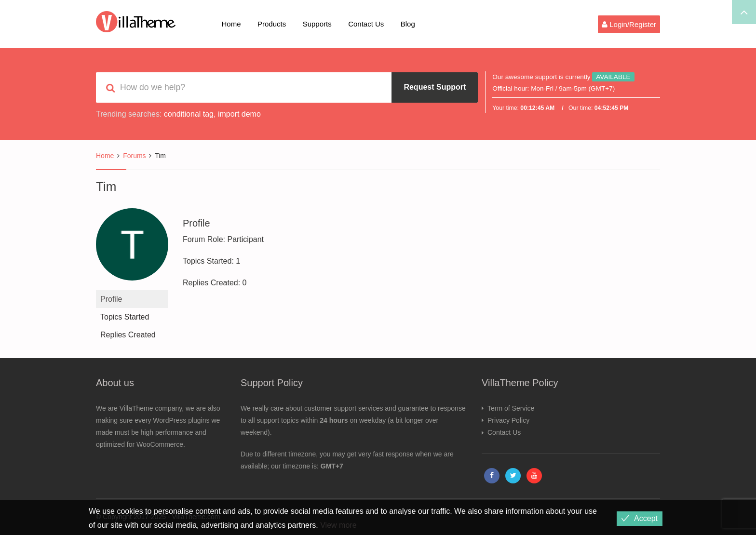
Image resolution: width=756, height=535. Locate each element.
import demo (239, 114)
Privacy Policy (508, 420)
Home (231, 24)
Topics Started (125, 317)
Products (272, 24)
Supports (317, 24)
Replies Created (128, 335)
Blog (408, 24)
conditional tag (189, 114)
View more (338, 525)
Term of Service (511, 408)
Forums (134, 156)
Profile (111, 299)
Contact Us (366, 24)
